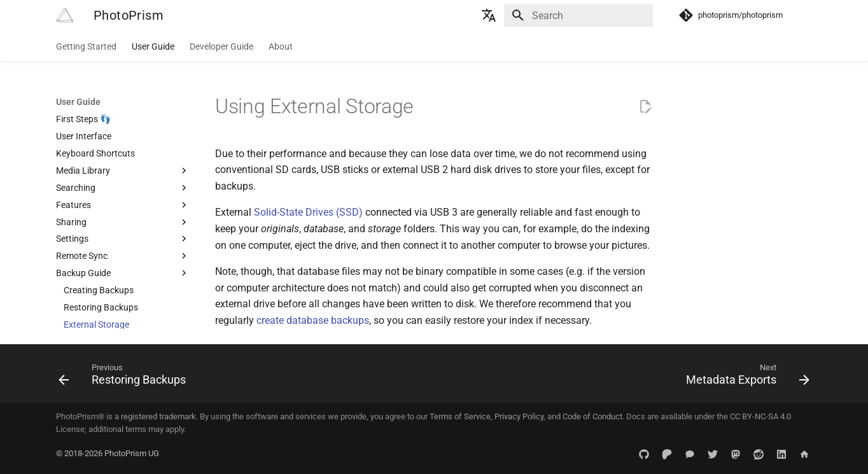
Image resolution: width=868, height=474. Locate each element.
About (281, 46)
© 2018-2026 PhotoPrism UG (108, 453)
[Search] (578, 15)
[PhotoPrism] (65, 15)
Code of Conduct (592, 416)
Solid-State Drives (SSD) (308, 212)
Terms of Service (460, 416)
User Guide (153, 46)
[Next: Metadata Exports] (744, 377)
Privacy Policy (519, 416)
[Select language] (489, 15)
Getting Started (86, 46)
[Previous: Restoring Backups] (126, 377)
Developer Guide (221, 46)
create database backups (313, 320)
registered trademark (158, 416)
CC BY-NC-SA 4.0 (760, 416)
